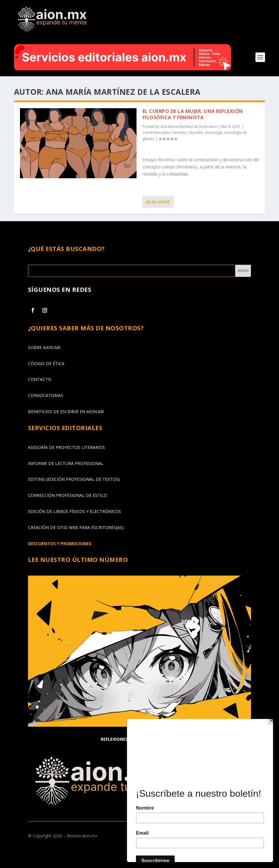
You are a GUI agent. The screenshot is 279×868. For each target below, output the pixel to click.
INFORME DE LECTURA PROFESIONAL (66, 463)
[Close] (272, 720)
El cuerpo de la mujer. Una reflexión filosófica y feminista (193, 114)
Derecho (180, 132)
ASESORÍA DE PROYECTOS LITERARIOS (66, 447)
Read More (158, 202)
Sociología (214, 132)
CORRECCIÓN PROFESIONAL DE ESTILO (68, 495)
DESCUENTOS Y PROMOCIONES (60, 544)
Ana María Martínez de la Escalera (189, 127)
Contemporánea (156, 132)
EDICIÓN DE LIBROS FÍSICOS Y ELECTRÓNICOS (75, 511)
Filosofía (196, 132)
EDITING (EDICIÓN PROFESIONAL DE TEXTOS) (74, 479)
